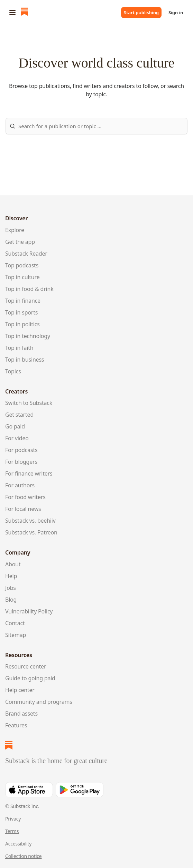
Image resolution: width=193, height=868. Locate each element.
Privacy (13, 819)
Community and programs (39, 702)
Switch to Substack (29, 403)
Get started (19, 415)
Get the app (20, 242)
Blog (11, 600)
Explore (15, 230)
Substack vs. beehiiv (30, 521)
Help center (20, 690)
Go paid (15, 426)
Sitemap (16, 635)
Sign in (176, 12)
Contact (15, 623)
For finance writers (29, 473)
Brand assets (21, 714)
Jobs (11, 588)
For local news (23, 509)
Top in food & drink (29, 289)
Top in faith (19, 348)
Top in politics (22, 324)
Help (11, 576)
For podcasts (21, 450)
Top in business (25, 360)
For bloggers (21, 462)
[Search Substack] (96, 126)
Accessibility (18, 844)
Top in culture (22, 277)
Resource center (26, 666)
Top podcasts (22, 265)
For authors (20, 485)
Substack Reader (26, 254)
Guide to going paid (30, 678)
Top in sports (21, 312)
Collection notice (24, 856)
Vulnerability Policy (29, 611)
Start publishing (141, 12)
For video (17, 438)
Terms (12, 831)
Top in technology (28, 336)
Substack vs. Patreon (31, 532)
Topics (13, 371)
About (13, 564)
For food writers (25, 497)
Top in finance (23, 301)
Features (16, 725)
